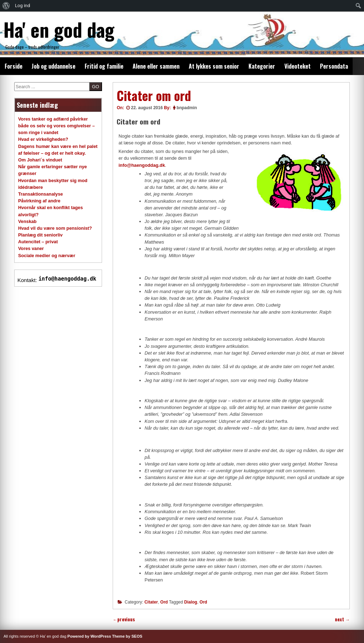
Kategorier (262, 66)
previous (124, 619)
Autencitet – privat (38, 242)
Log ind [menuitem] (23, 6)
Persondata (334, 66)
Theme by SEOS (127, 636)
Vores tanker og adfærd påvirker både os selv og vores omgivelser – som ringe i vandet (57, 126)
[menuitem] (6, 6)
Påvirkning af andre (39, 201)
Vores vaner (31, 248)
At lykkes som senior (214, 66)
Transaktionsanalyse (41, 194)
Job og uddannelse (53, 66)
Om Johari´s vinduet (40, 160)
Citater (151, 602)
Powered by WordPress (89, 636)
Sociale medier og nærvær (47, 256)
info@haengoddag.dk (142, 165)
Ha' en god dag (59, 29)
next (342, 619)
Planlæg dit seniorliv (40, 235)
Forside (14, 66)
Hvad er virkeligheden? (43, 139)
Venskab (27, 221)
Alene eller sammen (156, 66)
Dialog (191, 602)
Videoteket (298, 66)
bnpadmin (187, 108)
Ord (164, 602)
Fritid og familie (104, 66)
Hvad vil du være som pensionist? (55, 228)
